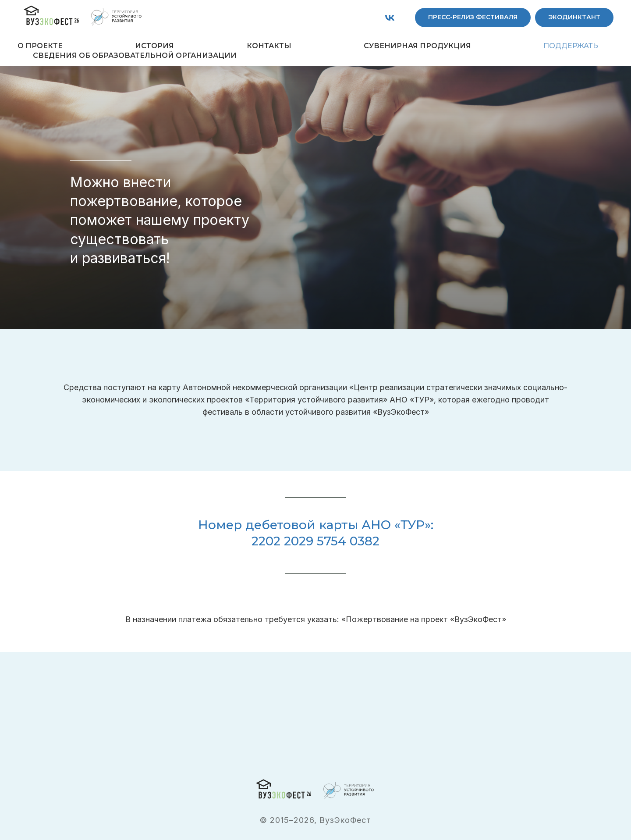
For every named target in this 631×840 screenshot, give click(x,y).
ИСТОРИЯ (154, 46)
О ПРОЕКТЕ (40, 46)
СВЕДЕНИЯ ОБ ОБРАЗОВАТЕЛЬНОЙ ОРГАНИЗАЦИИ (135, 55)
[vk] (390, 18)
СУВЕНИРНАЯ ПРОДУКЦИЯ (417, 46)
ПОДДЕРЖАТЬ (571, 46)
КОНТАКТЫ (269, 46)
